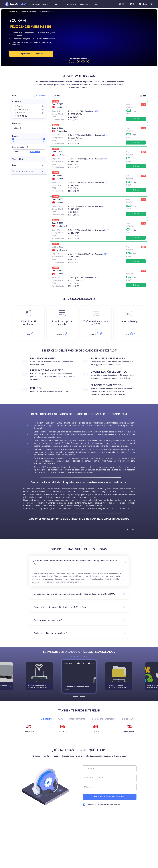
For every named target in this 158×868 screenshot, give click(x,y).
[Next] (83, 697)
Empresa (85, 4)
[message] (110, 787)
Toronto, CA (62, 731)
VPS (58, 4)
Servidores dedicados (40, 4)
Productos (71, 4)
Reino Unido (129, 731)
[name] (110, 769)
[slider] (13, 139)
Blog (96, 4)
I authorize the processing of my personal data (102, 805)
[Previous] (75, 697)
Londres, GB (29, 731)
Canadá (96, 731)
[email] (110, 778)
